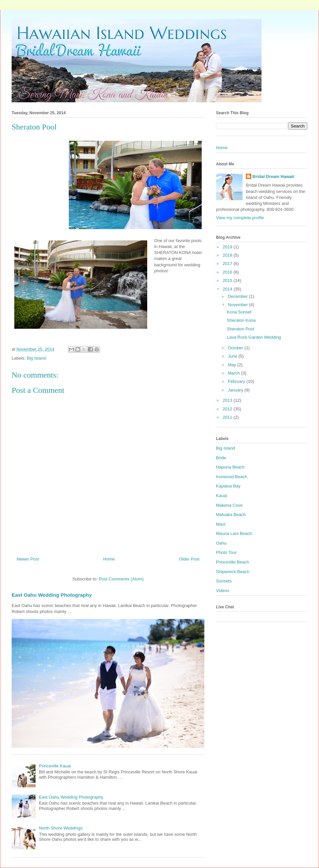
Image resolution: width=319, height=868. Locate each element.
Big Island (36, 358)
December (239, 296)
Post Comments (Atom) (121, 579)
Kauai (221, 496)
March (235, 373)
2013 (228, 400)
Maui (221, 524)
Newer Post (28, 559)
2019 (228, 247)
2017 (228, 263)
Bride (221, 458)
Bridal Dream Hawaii (273, 176)
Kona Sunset (239, 312)
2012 (228, 409)
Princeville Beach (233, 562)
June (233, 356)
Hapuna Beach (230, 467)
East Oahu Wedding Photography (52, 595)
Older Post (189, 559)
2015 (228, 280)
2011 (228, 417)
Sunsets (224, 581)
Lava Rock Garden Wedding (254, 337)
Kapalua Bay (228, 486)
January (236, 390)
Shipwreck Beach (233, 572)
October (236, 348)
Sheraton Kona (241, 320)
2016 (228, 272)
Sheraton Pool (240, 329)
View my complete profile (240, 218)
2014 (228, 289)
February (237, 381)
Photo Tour (226, 552)
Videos (223, 591)
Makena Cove (229, 505)
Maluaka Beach (231, 515)
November (239, 305)
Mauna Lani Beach (234, 533)
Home (109, 559)
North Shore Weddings (61, 828)
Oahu (221, 543)
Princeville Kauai (55, 766)
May (233, 365)
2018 (228, 255)
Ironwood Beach (232, 477)
